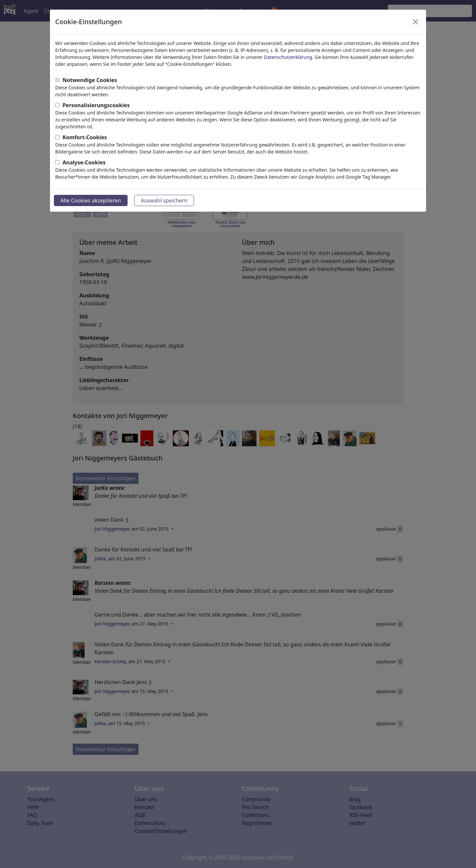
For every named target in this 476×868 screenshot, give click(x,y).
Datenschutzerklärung (288, 57)
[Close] (416, 22)
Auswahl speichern (164, 200)
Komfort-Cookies (85, 137)
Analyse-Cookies (84, 162)
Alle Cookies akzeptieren (91, 200)
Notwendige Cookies (90, 80)
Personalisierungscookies (96, 105)
